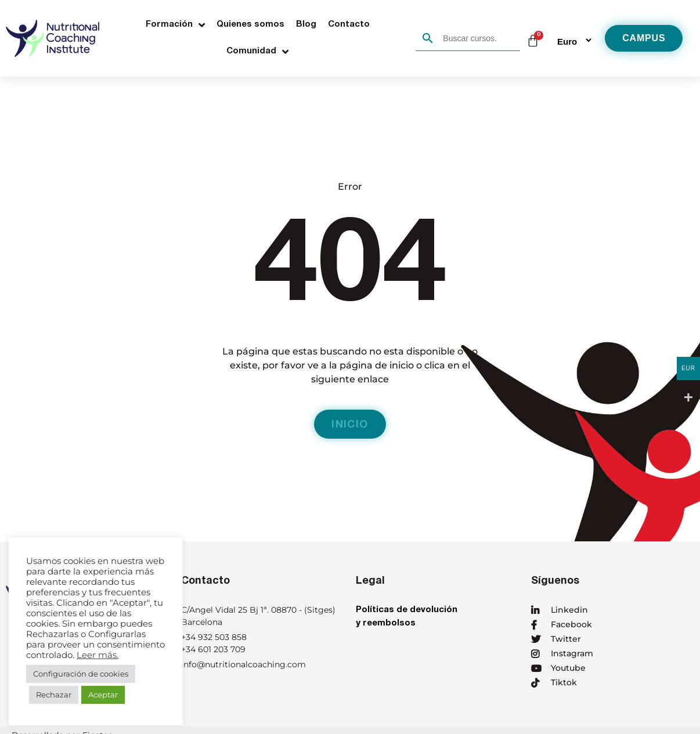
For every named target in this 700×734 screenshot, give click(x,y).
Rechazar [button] (54, 695)
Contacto (349, 25)
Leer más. (98, 655)
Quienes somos (250, 25)
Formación (175, 25)
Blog (306, 25)
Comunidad (257, 52)
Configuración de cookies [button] (81, 674)
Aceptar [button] (103, 695)
